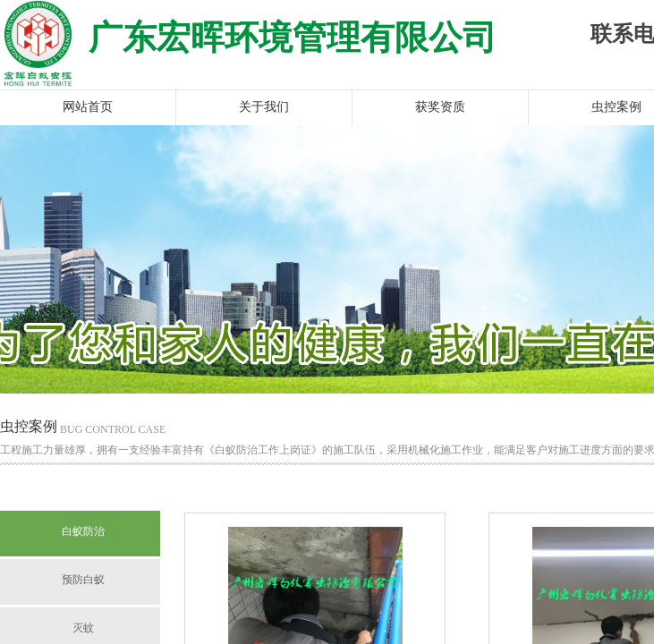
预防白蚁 (83, 580)
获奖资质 (440, 107)
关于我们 (264, 107)
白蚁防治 (83, 531)
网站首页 (88, 107)
